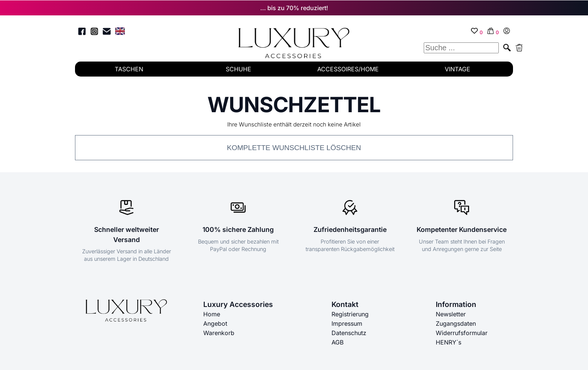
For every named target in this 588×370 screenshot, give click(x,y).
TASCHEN (129, 69)
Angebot (215, 323)
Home (212, 314)
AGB (337, 341)
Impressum (347, 323)
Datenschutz (349, 332)
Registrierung (350, 314)
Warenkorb (219, 332)
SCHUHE (238, 69)
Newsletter (451, 314)
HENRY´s (448, 341)
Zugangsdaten (456, 323)
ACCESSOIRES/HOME (348, 69)
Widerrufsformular (462, 332)
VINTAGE (457, 69)
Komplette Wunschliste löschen (294, 148)
